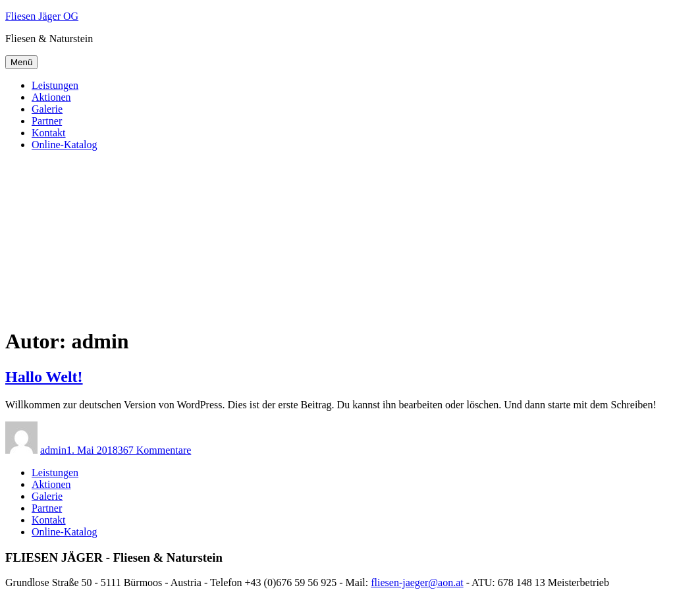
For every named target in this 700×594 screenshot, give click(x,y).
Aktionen (51, 97)
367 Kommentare (155, 450)
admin (53, 450)
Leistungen (55, 85)
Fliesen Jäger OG (42, 16)
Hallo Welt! (44, 377)
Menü (21, 62)
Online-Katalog (65, 145)
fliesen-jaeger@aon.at (417, 582)
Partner (47, 121)
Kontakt (49, 133)
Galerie (47, 109)
